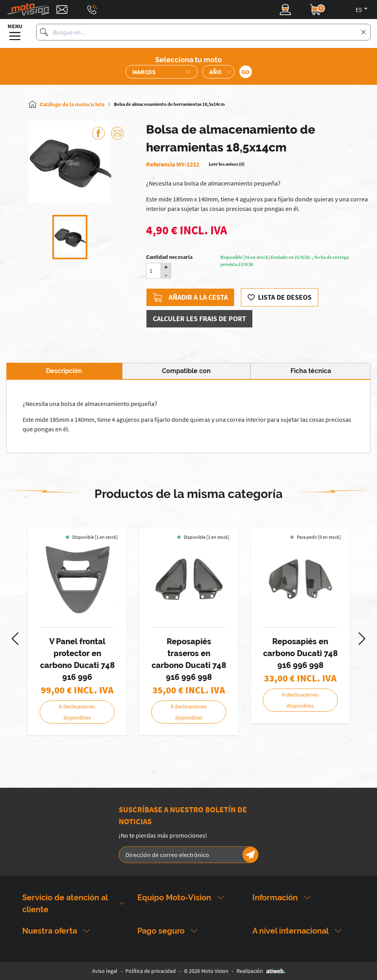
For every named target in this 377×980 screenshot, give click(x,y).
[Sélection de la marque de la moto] (162, 72)
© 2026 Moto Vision (206, 971)
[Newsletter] (250, 855)
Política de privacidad (151, 971)
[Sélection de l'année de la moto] (218, 72)
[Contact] (62, 10)
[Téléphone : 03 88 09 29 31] (92, 10)
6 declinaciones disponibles (77, 712)
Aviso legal (105, 971)
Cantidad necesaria (169, 257)
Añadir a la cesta (190, 297)
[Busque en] (44, 32)
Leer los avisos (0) (227, 164)
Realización (261, 971)
